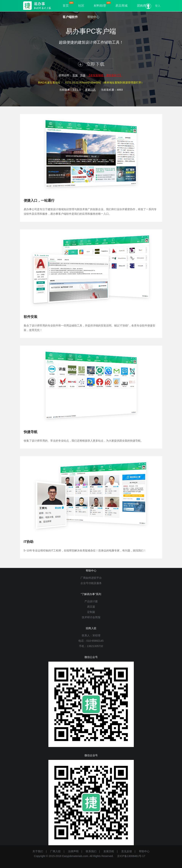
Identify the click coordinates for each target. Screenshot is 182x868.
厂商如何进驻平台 (91, 578)
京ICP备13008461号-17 (131, 856)
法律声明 (73, 851)
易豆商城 (121, 6)
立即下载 (91, 64)
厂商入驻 (55, 851)
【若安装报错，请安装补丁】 (105, 75)
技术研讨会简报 (91, 617)
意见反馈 (127, 851)
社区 (81, 6)
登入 (158, 6)
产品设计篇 (91, 601)
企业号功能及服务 (91, 583)
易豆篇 (91, 607)
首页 (66, 6)
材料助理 (100, 6)
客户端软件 (70, 17)
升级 (83, 75)
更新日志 (90, 90)
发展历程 (109, 851)
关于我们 (38, 851)
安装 (75, 75)
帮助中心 (93, 17)
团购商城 (143, 6)
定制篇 (91, 612)
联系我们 (91, 851)
